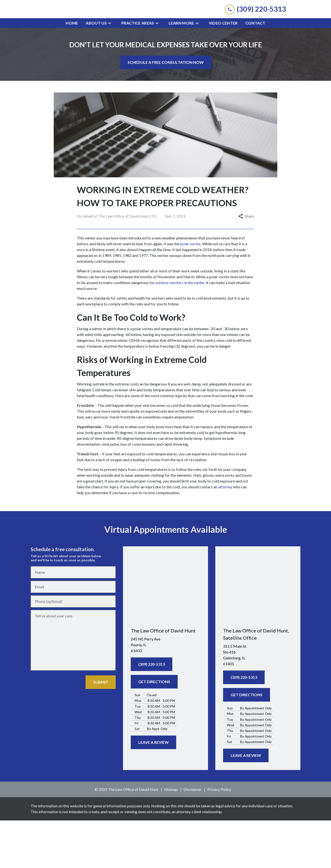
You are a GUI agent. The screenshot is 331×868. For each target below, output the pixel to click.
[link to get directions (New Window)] (165, 692)
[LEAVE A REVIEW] (153, 790)
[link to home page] (165, 33)
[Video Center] (223, 71)
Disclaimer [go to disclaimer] (192, 837)
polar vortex (191, 291)
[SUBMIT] (101, 730)
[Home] (72, 71)
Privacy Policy (219, 837)
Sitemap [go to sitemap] (171, 837)
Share (246, 264)
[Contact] (255, 71)
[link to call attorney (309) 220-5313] (255, 33)
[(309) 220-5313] (152, 712)
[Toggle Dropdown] (111, 71)
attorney (225, 534)
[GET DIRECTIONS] (154, 729)
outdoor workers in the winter (180, 330)
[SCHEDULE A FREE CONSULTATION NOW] (166, 110)
